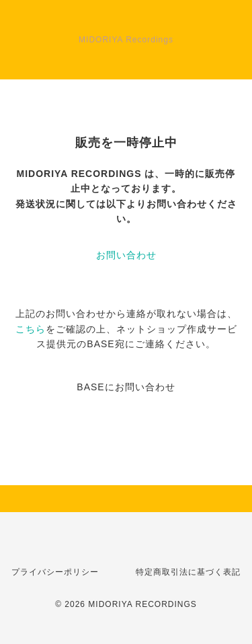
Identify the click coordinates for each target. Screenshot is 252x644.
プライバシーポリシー (55, 572)
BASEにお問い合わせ (126, 387)
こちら (31, 329)
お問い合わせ (126, 255)
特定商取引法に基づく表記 (188, 572)
